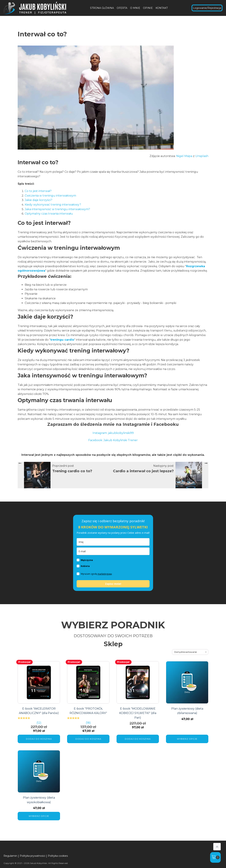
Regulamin (10, 856)
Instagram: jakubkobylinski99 (113, 433)
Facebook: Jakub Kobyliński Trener (113, 440)
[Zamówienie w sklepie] (190, 652)
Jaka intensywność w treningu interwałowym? (57, 209)
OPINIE (148, 8)
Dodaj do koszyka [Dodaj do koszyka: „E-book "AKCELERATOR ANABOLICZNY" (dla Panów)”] (39, 739)
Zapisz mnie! (113, 584)
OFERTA (122, 8)
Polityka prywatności (32, 856)
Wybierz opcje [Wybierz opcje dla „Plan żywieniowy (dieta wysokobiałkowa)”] (39, 816)
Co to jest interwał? (38, 191)
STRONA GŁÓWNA (102, 8)
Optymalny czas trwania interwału (49, 214)
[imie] (113, 542)
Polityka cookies (58, 856)
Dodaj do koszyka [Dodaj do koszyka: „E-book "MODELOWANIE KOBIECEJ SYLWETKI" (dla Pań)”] (138, 739)
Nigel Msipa (184, 156)
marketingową (105, 574)
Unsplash (202, 156)
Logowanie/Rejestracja (207, 8)
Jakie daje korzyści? (38, 200)
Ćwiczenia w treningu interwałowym (50, 196)
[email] (113, 551)
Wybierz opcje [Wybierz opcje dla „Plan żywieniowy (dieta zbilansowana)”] (187, 739)
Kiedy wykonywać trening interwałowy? (53, 205)
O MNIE (135, 8)
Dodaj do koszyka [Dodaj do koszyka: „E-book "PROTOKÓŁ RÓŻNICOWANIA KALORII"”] (88, 739)
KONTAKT (162, 8)
